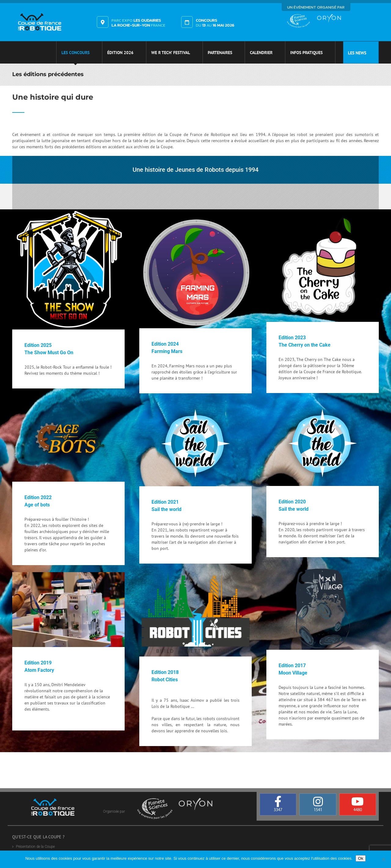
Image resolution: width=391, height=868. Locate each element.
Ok (361, 858)
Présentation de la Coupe (35, 847)
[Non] (383, 859)
